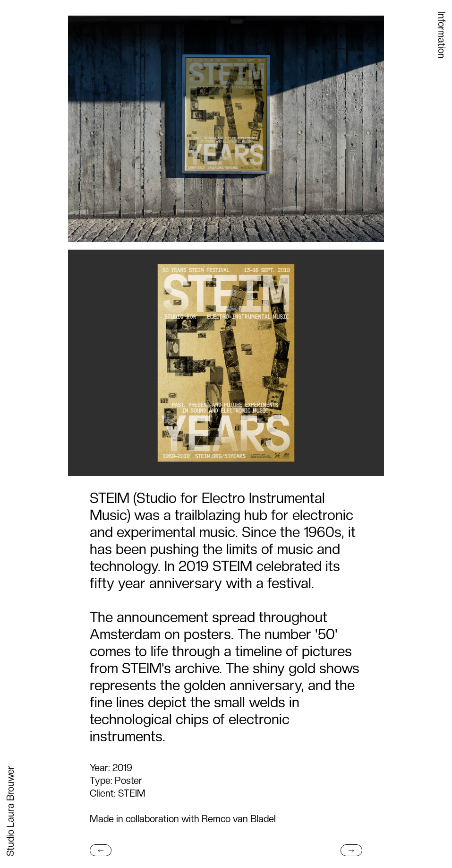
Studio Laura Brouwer (10, 811)
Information (442, 35)
